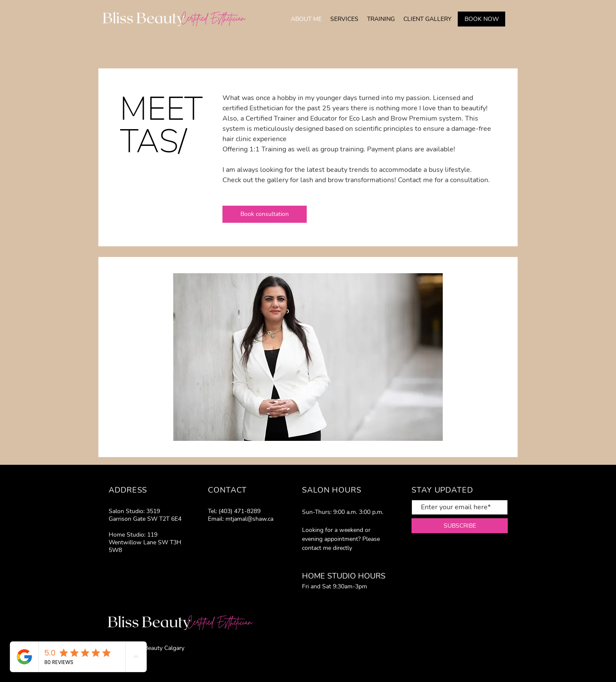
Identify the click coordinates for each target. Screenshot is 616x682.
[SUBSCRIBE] (460, 526)
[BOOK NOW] (481, 19)
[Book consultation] (265, 214)
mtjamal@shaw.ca (249, 519)
